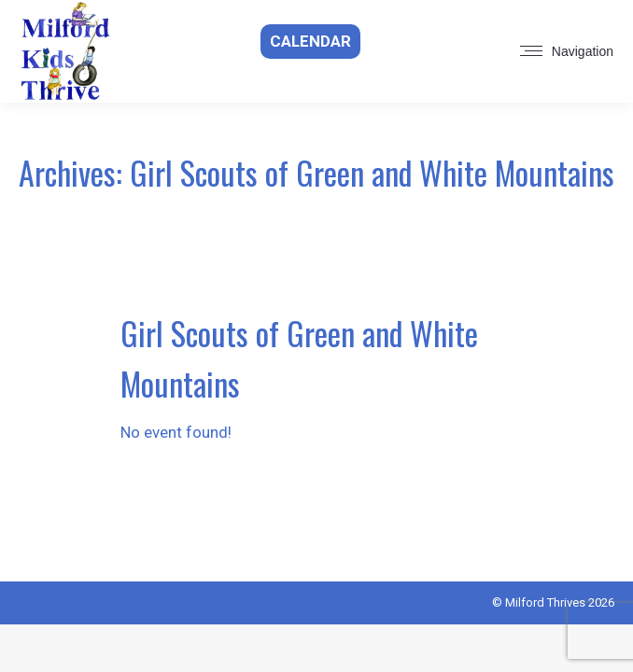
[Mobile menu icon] (567, 51)
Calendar (310, 41)
